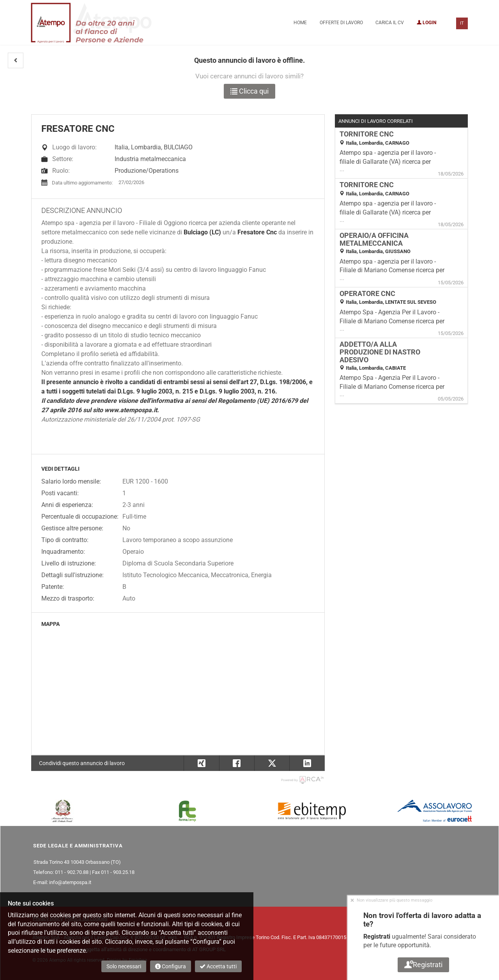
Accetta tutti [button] (218, 966)
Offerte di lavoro (341, 23)
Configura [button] (171, 966)
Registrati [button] (423, 965)
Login (426, 23)
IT (462, 23)
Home (300, 23)
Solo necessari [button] (124, 966)
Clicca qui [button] (249, 91)
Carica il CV (390, 23)
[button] (16, 60)
